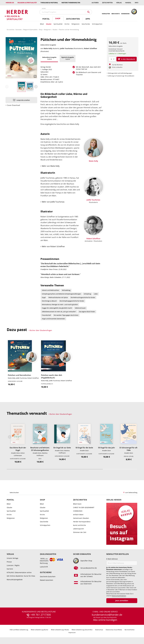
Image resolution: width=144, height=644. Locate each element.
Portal (46, 19)
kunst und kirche (79, 525)
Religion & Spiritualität (27, 3)
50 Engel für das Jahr (106, 448)
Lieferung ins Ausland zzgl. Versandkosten (121, 76)
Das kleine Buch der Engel (18, 449)
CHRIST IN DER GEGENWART (84, 507)
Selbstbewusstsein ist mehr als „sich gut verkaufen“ (59, 312)
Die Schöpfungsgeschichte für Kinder (72, 301)
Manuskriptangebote (15, 580)
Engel (44, 297)
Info (137, 3)
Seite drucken (14, 492)
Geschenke (86, 24)
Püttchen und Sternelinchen (19, 375)
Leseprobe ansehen (23, 100)
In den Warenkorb (128, 59)
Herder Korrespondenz (82, 522)
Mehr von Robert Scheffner (53, 246)
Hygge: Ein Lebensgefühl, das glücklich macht (57, 308)
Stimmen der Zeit (80, 532)
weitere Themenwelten (71, 3)
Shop (58, 19)
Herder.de (10, 3)
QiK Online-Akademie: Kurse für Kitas (21, 576)
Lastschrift (44, 567)
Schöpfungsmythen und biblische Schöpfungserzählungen (61, 294)
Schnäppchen (97, 24)
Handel (128, 3)
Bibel (42, 24)
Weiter (36, 87)
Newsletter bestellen (118, 554)
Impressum (72, 632)
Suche (44, 8)
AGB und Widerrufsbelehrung (19, 630)
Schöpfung (87, 294)
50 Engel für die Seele (84, 448)
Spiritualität (58, 24)
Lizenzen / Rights (13, 565)
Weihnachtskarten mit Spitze (58, 297)
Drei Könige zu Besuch (49, 301)
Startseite (18, 30)
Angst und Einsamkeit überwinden (53, 319)
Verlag (119, 3)
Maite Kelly (48, 48)
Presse (9, 562)
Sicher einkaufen (82, 554)
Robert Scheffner (91, 48)
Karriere (10, 569)
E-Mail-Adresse (112, 559)
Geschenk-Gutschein (48, 576)
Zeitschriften (107, 3)
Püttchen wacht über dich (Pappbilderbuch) (52, 376)
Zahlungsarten (48, 554)
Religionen (76, 24)
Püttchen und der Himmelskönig (69, 30)
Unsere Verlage (12, 558)
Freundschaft (46, 315)
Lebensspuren (79, 529)
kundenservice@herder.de (107, 615)
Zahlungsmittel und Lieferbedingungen (120, 73)
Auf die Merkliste (117, 65)
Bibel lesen (77, 504)
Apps (88, 19)
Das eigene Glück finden (87, 312)
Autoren (95, 3)
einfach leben (78, 515)
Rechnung (44, 563)
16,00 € (49, 58)
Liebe (96, 294)
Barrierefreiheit (130, 630)
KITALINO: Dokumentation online (19, 572)
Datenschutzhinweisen (119, 596)
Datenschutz (99, 630)
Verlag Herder (114, 500)
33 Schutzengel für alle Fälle (129, 449)
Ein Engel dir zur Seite (62, 448)
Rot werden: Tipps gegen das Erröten (66, 315)
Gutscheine (46, 572)
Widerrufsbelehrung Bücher (40, 630)
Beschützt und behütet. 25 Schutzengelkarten (40, 449)
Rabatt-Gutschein (47, 580)
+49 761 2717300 (41, 615)
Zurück (7, 87)
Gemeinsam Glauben (81, 518)
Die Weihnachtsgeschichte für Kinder (83, 297)
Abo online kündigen (105, 620)
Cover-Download (13, 105)
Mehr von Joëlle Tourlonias (53, 202)
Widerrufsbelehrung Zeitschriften (82, 630)
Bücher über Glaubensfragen (41, 330)
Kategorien (47, 30)
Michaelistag (66, 290)
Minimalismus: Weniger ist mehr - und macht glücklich (60, 304)
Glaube (49, 24)
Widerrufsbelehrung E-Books (60, 630)
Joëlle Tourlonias (66, 48)
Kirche (67, 24)
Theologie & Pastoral (49, 3)
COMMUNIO (78, 511)
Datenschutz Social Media (114, 630)
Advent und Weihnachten (51, 290)
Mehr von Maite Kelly (51, 166)
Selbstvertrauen (80, 308)
